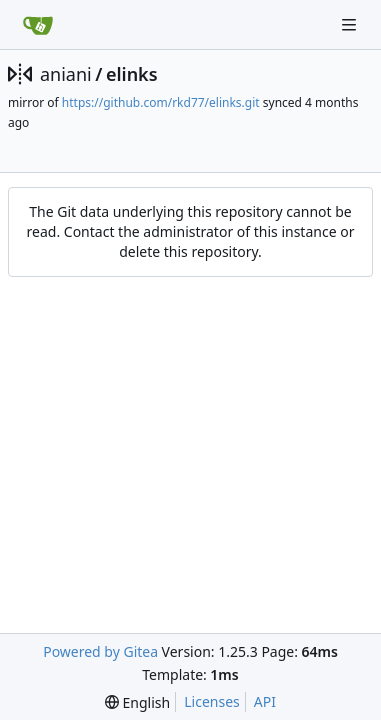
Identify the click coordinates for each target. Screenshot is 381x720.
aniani (66, 74)
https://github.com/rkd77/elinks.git (161, 102)
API (265, 701)
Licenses (212, 701)
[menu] (137, 702)
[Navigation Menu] (351, 24)
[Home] (38, 25)
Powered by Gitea (100, 651)
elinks (132, 74)
